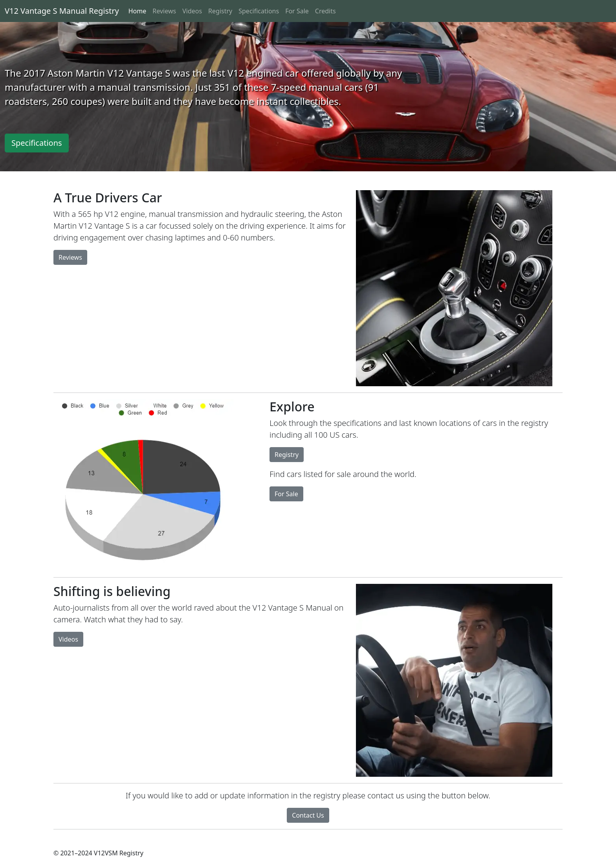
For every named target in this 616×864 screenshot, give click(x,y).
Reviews (164, 11)
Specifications (259, 11)
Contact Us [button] (308, 815)
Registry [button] (287, 455)
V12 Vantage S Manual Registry (62, 11)
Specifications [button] (37, 143)
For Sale (297, 11)
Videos (192, 11)
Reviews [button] (70, 257)
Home (137, 11)
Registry (220, 11)
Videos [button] (68, 639)
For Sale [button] (286, 494)
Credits (325, 11)
